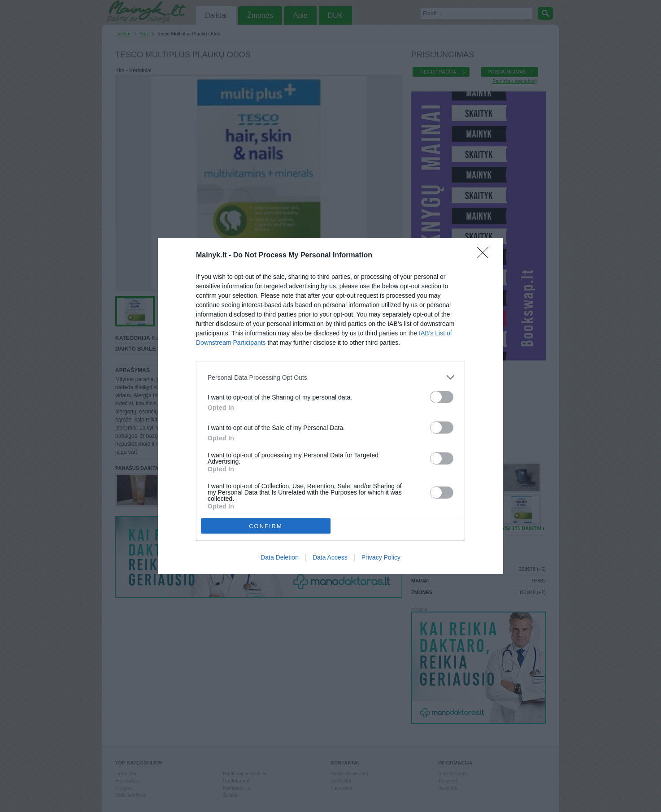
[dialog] (330, 406)
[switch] (442, 397)
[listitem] (330, 377)
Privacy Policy (381, 557)
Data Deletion (280, 557)
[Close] (486, 256)
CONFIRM (266, 526)
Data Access (330, 557)
